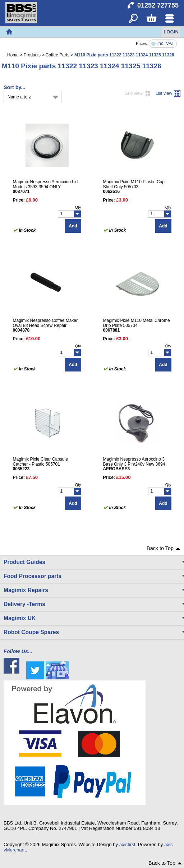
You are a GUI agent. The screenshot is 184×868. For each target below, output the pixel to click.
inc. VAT (166, 44)
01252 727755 (158, 5)
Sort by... (15, 87)
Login (171, 32)
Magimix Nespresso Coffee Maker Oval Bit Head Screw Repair (47, 325)
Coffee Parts (57, 55)
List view (164, 93)
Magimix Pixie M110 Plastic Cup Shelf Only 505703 (137, 186)
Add (73, 226)
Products (32, 55)
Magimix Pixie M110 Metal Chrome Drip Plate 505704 (137, 325)
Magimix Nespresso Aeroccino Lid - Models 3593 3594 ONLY (47, 186)
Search (133, 19)
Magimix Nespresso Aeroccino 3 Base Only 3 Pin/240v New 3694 (137, 464)
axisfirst (127, 844)
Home (9, 32)
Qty (78, 207)
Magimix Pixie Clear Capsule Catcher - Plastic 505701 (47, 464)
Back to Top (160, 548)
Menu (169, 19)
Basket (151, 19)
